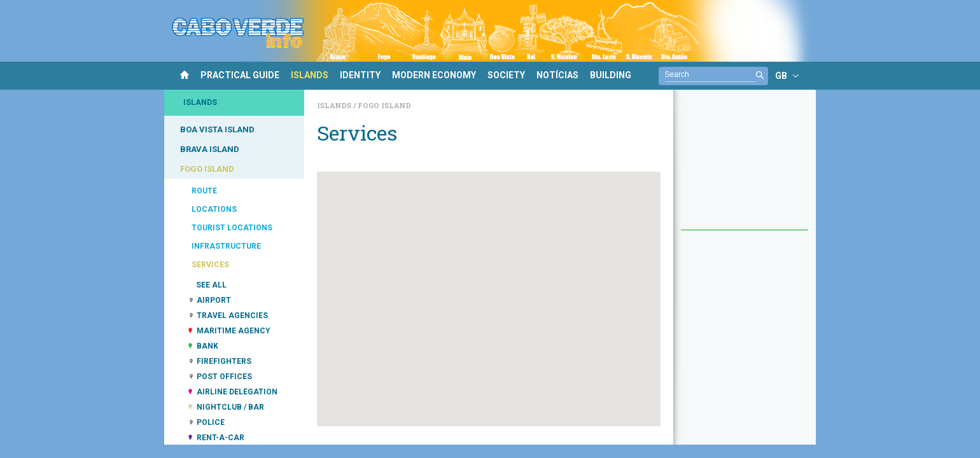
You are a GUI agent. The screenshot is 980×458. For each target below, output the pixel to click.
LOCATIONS (214, 209)
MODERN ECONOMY (434, 75)
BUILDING (611, 75)
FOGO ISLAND (207, 169)
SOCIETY (506, 75)
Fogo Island (384, 105)
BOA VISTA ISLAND (217, 129)
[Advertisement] (745, 166)
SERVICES (210, 265)
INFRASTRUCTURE (226, 246)
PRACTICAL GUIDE (240, 75)
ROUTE (204, 191)
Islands (335, 105)
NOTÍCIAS (557, 75)
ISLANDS (310, 75)
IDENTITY (360, 75)
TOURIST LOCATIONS (232, 228)
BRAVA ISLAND (210, 149)
